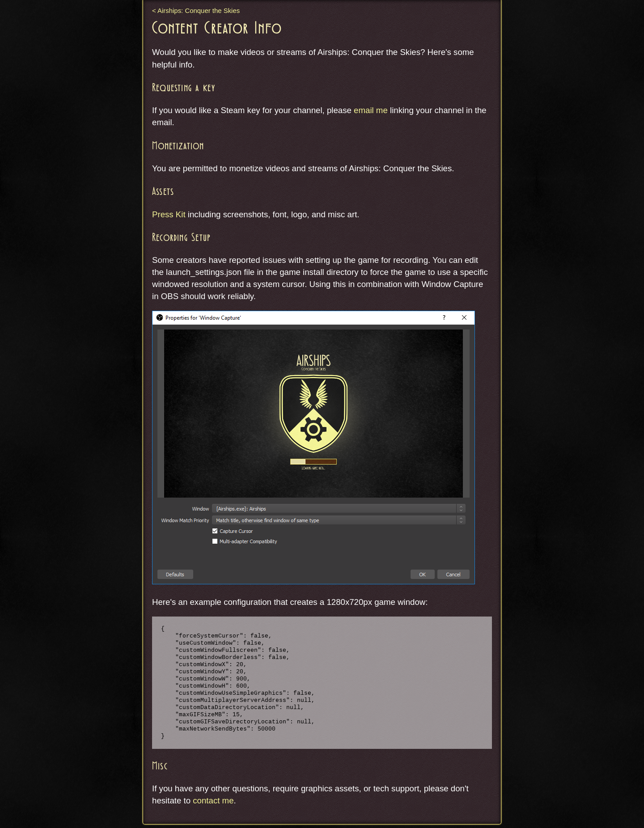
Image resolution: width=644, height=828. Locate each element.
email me (371, 110)
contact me (213, 801)
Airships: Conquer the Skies (199, 11)
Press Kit (169, 214)
